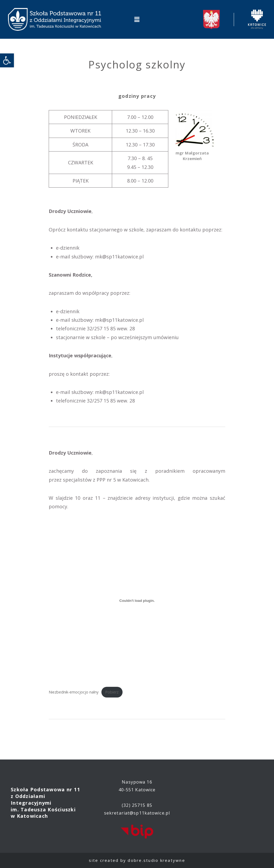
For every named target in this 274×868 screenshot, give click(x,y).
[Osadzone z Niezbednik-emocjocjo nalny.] (137, 601)
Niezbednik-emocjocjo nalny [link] (74, 692)
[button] (137, 19)
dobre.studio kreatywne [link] (156, 860)
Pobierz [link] (112, 692)
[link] (7, 60)
